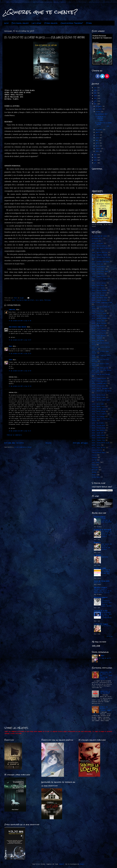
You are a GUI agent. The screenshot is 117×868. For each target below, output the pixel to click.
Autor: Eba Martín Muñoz (100, 298)
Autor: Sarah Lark (98, 433)
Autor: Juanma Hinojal (99, 378)
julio (98, 135)
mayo (97, 140)
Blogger (82, 864)
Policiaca (47, 300)
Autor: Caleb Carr (98, 264)
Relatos (94, 472)
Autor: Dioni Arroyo (98, 288)
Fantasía (95, 457)
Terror (94, 475)
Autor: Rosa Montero (98, 430)
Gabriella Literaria (100, 587)
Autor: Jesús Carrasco (99, 336)
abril (98, 143)
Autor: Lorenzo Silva (99, 386)
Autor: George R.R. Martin (100, 316)
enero (98, 151)
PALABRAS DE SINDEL (100, 568)
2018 (96, 101)
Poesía (94, 465)
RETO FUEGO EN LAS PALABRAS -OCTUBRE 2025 (106, 572)
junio (98, 138)
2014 (96, 160)
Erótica (94, 455)
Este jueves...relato (20, 23)
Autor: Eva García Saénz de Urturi (23, 300)
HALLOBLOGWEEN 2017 (101, 114)
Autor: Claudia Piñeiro (99, 276)
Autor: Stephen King (98, 440)
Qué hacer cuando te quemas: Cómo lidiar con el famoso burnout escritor (103, 591)
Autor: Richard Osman (99, 428)
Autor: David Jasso (98, 285)
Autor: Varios (96, 445)
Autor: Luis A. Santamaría (100, 388)
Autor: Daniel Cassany (99, 283)
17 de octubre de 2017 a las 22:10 (20, 386)
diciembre (99, 106)
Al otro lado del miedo (99, 236)
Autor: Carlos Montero (99, 266)
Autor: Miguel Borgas (99, 411)
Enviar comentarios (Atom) (23, 447)
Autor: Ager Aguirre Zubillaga (102, 248)
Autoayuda (95, 241)
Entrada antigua (80, 443)
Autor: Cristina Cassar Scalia (102, 279)
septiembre (99, 130)
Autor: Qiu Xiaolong (98, 416)
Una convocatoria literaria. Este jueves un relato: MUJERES (106, 603)
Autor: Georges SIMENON (99, 318)
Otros (89, 23)
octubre (98, 112)
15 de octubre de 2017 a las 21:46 (20, 321)
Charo (10, 346)
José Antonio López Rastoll (18, 327)
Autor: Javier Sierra (99, 333)
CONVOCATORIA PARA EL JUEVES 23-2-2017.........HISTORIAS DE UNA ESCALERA (106, 676)
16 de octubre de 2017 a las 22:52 (20, 353)
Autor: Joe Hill (97, 338)
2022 (96, 90)
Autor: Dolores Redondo (99, 290)
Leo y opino (36, 23)
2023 (96, 88)
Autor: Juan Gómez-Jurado (100, 368)
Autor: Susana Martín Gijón (101, 443)
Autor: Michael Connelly (100, 409)
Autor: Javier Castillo (99, 328)
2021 (96, 93)
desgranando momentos (101, 597)
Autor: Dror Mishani (98, 295)
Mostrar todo (110, 636)
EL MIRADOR (97, 555)
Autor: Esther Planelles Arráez (102, 303)
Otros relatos (51, 23)
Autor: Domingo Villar (99, 293)
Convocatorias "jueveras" (72, 23)
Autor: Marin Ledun (98, 404)
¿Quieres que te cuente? (41, 12)
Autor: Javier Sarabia (99, 331)
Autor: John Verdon (98, 340)
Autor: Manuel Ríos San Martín (102, 391)
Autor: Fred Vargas (98, 311)
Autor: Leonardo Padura (99, 383)
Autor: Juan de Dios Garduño (101, 374)
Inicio (6, 23)
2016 (96, 155)
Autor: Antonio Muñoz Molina (101, 257)
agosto (98, 132)
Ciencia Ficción (97, 450)
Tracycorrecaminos (100, 517)
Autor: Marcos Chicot (99, 395)
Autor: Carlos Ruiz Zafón (100, 271)
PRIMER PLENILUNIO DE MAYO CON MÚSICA (106, 520)
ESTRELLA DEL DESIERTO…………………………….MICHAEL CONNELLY (106, 709)
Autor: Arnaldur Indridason (101, 262)
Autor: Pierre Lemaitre (99, 414)
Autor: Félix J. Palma (99, 313)
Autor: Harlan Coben (98, 321)
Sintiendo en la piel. (101, 611)
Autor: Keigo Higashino (99, 381)
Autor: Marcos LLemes (99, 397)
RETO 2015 (95, 470)
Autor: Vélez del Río (99, 448)
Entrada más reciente (14, 443)
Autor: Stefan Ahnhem (99, 438)
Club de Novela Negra (99, 452)
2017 (96, 104)
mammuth (62, 864)
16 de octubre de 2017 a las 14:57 (20, 340)
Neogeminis (97, 542)
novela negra (96, 477)
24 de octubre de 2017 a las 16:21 (20, 431)
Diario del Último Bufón (102, 581)
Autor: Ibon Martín (98, 326)
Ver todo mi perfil (105, 658)
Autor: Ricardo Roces (99, 425)
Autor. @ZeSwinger (98, 243)
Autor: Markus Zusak (98, 406)
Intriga (94, 460)
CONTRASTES (105, 557)
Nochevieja (97, 583)
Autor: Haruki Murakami (99, 323)
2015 (96, 157)
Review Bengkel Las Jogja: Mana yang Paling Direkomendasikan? (106, 616)
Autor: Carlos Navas (98, 269)
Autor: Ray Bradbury (98, 423)
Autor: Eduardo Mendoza (99, 300)
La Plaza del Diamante (101, 624)
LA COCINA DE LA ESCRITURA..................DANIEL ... (104, 118)
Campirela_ (12, 310)
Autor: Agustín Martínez (100, 252)
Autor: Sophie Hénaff (99, 435)
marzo (98, 146)
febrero (98, 149)
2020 (96, 96)
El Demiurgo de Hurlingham (102, 530)
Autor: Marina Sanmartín (100, 246)
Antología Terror (97, 238)
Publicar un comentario (14, 435)
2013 (96, 163)
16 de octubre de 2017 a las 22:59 (20, 371)
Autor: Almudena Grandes (100, 255)
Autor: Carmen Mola (98, 274)
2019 (96, 98)
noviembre (99, 109)
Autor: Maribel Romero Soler (101, 400)
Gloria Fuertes (106, 626)
